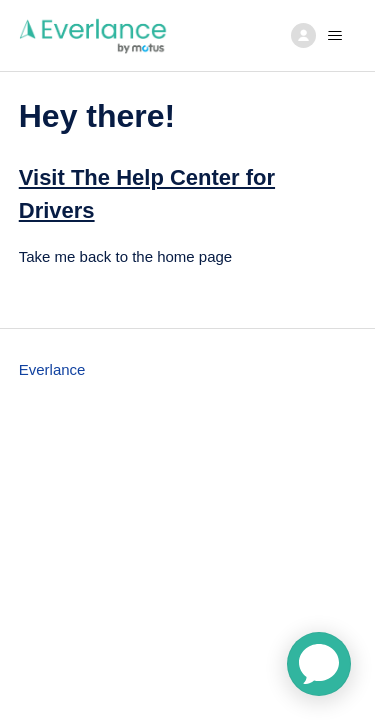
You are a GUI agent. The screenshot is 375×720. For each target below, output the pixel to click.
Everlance (52, 369)
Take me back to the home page (125, 256)
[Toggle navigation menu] (320, 36)
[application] (319, 664)
